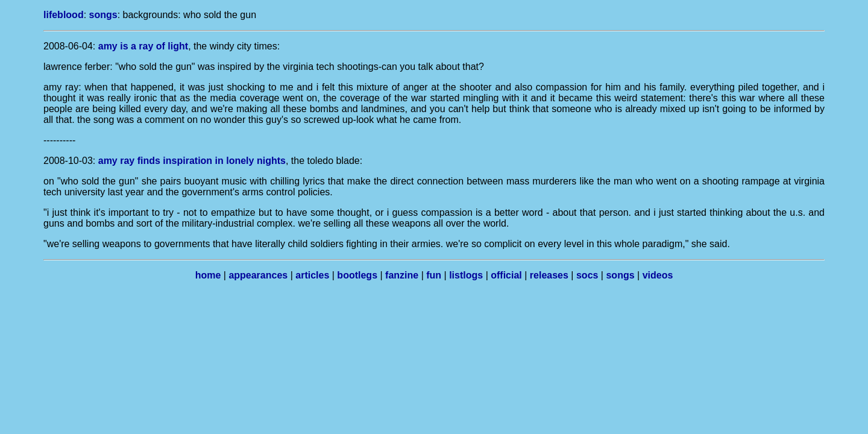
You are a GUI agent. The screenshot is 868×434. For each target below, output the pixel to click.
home (208, 275)
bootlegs (357, 275)
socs (587, 275)
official (506, 275)
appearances (258, 275)
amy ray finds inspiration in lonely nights (192, 161)
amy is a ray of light (143, 46)
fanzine (402, 275)
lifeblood (64, 15)
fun (434, 275)
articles (312, 275)
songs (103, 15)
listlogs (466, 275)
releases (549, 275)
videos (658, 275)
